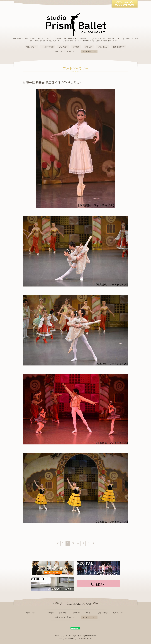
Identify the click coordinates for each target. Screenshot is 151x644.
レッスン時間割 (48, 47)
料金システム (31, 47)
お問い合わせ (102, 47)
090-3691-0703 (125, 5)
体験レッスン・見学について (66, 51)
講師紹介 (76, 47)
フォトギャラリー (89, 51)
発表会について (119, 47)
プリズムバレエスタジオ (70, 636)
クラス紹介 (63, 47)
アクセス (89, 47)
